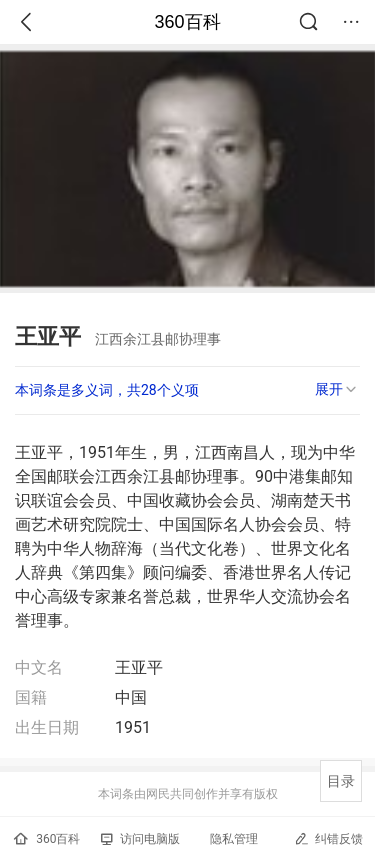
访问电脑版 (140, 839)
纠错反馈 (328, 838)
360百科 (187, 22)
